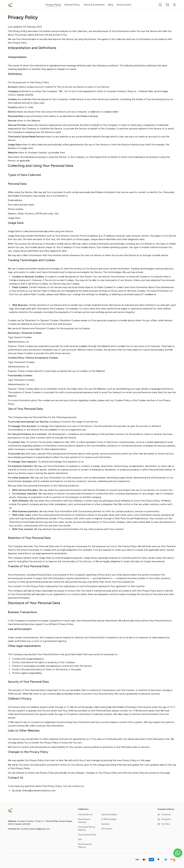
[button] (160, 5)
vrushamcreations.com (78, 153)
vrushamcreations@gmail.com (35, 829)
